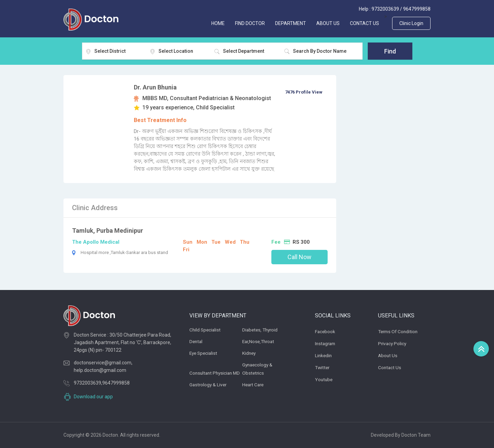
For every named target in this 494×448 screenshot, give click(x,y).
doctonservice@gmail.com (103, 363)
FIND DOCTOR (250, 23)
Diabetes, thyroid (261, 330)
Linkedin (324, 355)
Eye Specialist (204, 353)
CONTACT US (364, 23)
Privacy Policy (393, 343)
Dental (196, 341)
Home (218, 23)
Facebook (325, 331)
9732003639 (385, 9)
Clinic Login (411, 23)
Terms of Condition (399, 331)
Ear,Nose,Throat (260, 341)
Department (291, 23)
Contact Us (390, 367)
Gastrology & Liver (209, 385)
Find (390, 51)
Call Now (299, 257)
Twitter (323, 367)
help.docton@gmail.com (100, 370)
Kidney (249, 353)
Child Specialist (206, 330)
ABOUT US (328, 23)
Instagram (326, 343)
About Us (388, 355)
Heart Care (254, 385)
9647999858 (417, 9)
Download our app (93, 397)
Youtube (324, 379)
